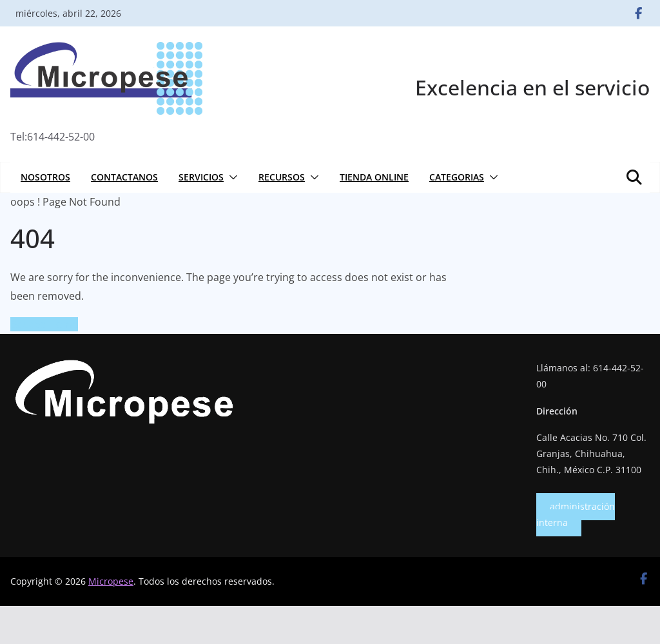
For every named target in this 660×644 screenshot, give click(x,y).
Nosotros (45, 177)
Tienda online (374, 177)
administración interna (576, 514)
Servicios (201, 177)
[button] (231, 177)
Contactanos (124, 177)
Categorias (457, 177)
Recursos (282, 177)
